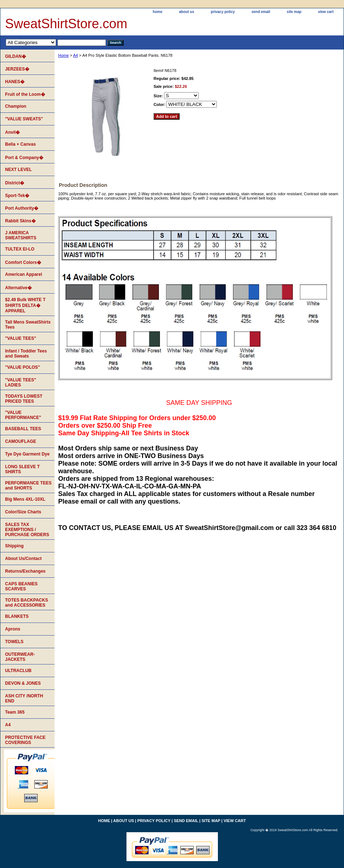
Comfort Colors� (23, 262)
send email (261, 12)
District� (15, 183)
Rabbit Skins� (20, 221)
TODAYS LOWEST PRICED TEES (24, 399)
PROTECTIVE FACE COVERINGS (25, 740)
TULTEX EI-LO (20, 249)
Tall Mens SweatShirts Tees (28, 325)
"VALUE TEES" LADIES (21, 382)
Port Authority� (22, 208)
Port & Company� (24, 158)
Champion (16, 106)
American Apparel (23, 274)
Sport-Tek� (17, 196)
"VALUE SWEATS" (24, 119)
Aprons (13, 629)
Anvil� (12, 132)
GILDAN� (16, 56)
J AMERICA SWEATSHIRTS (21, 235)
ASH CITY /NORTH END (24, 698)
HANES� (15, 82)
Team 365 (15, 712)
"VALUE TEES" (21, 338)
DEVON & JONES (23, 683)
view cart (326, 12)
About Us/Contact (23, 559)
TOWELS (14, 642)
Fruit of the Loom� (25, 94)
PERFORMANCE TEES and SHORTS (28, 486)
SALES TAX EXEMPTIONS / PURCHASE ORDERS (27, 530)
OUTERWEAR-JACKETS (20, 657)
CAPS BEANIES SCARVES (21, 586)
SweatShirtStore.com (66, 24)
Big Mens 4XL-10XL (25, 499)
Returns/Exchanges (25, 571)
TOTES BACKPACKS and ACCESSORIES (27, 603)
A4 (75, 55)
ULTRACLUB (18, 671)
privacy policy (223, 12)
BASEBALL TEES (23, 429)
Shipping (14, 546)
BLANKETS (17, 616)
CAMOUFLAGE (21, 441)
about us (187, 12)
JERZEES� (17, 69)
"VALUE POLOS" (23, 367)
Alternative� (18, 288)
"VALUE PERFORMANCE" (23, 415)
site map (294, 12)
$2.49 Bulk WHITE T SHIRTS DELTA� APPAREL (25, 305)
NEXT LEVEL (18, 170)
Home (63, 55)
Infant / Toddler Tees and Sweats (26, 354)
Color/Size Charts (23, 512)
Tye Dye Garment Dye (27, 454)
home (158, 12)
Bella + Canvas (20, 144)
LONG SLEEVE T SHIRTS (22, 469)
